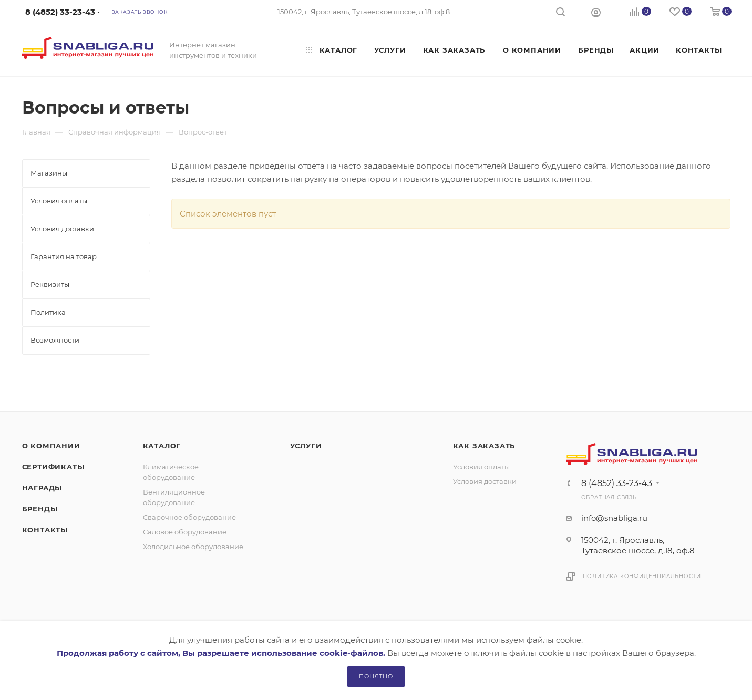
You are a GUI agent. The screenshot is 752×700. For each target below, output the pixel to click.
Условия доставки (485, 481)
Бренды (40, 509)
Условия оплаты (481, 467)
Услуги (306, 446)
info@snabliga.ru (614, 518)
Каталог (162, 446)
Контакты (45, 530)
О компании (51, 446)
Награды (42, 488)
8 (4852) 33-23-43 (617, 483)
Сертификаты (53, 467)
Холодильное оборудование (193, 547)
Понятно (376, 676)
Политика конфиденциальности (642, 576)
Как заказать (484, 446)
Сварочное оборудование (189, 517)
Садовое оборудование (185, 532)
